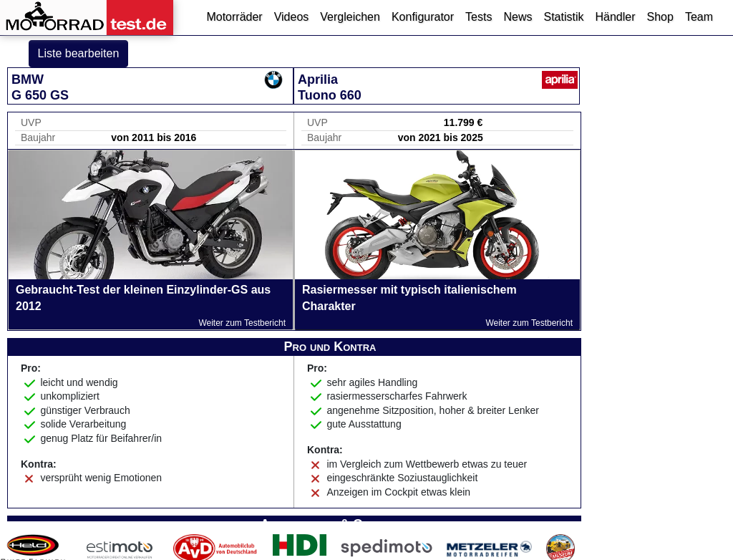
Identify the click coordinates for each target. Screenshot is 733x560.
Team (699, 17)
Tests (479, 17)
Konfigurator (423, 17)
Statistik (563, 17)
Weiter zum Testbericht (242, 323)
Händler (615, 17)
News (518, 17)
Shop (660, 17)
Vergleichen (350, 17)
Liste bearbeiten (79, 53)
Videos (292, 17)
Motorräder (234, 17)
